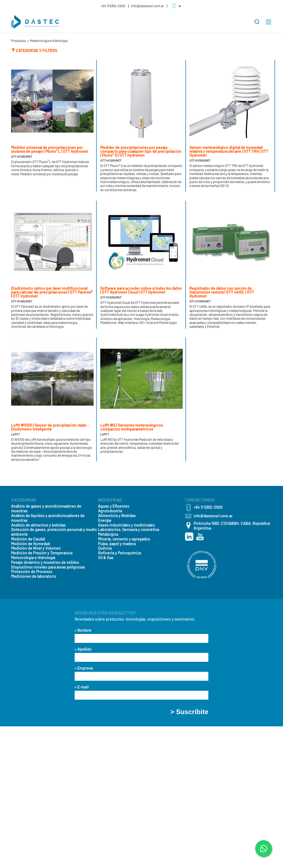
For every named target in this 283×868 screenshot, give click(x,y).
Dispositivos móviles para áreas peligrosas (48, 567)
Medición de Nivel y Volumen (36, 548)
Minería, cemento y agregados (124, 539)
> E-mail (82, 687)
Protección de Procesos (32, 572)
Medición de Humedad (31, 544)
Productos (19, 41)
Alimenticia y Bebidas (117, 516)
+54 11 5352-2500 (113, 6)
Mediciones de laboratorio (34, 576)
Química (105, 548)
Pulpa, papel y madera (117, 544)
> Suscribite (189, 712)
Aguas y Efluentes (114, 506)
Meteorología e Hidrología (49, 41)
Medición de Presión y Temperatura (42, 553)
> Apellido (83, 649)
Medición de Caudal (28, 539)
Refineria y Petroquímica (119, 553)
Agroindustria (110, 511)
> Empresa (84, 668)
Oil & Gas (106, 558)
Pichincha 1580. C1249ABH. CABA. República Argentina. (232, 526)
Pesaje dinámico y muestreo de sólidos (45, 562)
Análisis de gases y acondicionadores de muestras (46, 509)
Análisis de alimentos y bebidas (38, 525)
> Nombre (83, 630)
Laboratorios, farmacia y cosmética (129, 530)
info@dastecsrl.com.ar (148, 6)
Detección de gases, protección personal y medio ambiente (54, 532)
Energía (105, 520)
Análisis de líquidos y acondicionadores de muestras (48, 518)
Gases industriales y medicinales (126, 525)
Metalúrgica (108, 534)
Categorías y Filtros (34, 50)
